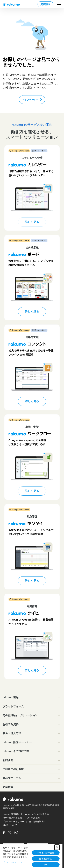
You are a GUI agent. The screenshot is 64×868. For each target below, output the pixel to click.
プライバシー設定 (46, 853)
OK (46, 865)
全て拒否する (46, 859)
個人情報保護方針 (37, 822)
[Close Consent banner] (57, 847)
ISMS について (10, 825)
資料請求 (45, 4)
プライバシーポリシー (13, 822)
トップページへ (30, 100)
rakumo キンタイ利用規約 (36, 814)
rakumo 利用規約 (11, 814)
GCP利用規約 (33, 818)
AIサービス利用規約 (12, 818)
